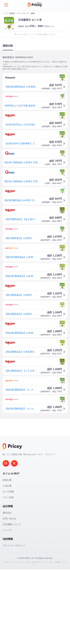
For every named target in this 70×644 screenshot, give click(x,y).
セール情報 (8, 566)
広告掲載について (12, 599)
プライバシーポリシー (14, 620)
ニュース (7, 605)
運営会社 (7, 587)
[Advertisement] (35, 459)
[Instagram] (6, 538)
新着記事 (7, 555)
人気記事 (7, 560)
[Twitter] (14, 538)
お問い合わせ (9, 593)
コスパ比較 (8, 572)
